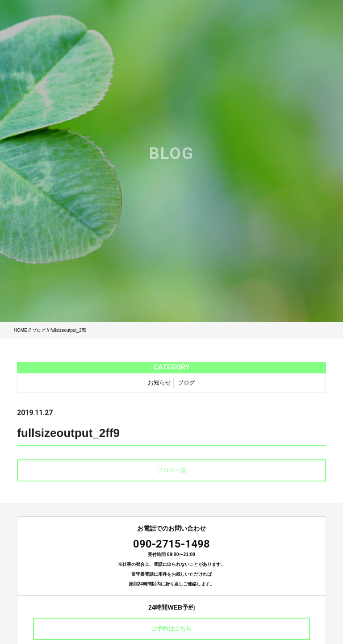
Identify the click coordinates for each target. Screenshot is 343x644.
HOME (21, 330)
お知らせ (159, 385)
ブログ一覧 (172, 473)
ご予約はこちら (171, 629)
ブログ (39, 330)
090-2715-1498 (171, 544)
